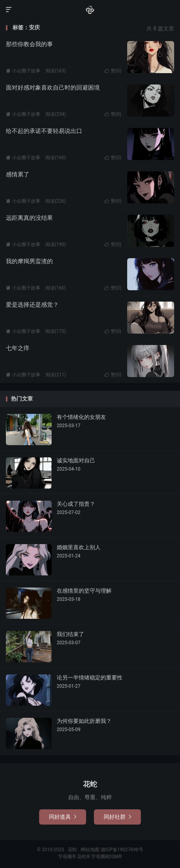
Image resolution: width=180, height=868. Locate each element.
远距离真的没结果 (29, 218)
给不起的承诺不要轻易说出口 (44, 131)
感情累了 (18, 174)
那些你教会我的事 (29, 44)
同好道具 (63, 817)
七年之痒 (18, 348)
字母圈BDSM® (106, 857)
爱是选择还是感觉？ (32, 305)
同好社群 (117, 817)
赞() (113, 71)
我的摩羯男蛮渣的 (29, 261)
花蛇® (84, 857)
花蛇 (90, 10)
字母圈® (67, 857)
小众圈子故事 (23, 71)
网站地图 (90, 850)
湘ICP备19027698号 (122, 850)
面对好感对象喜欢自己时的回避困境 (53, 88)
